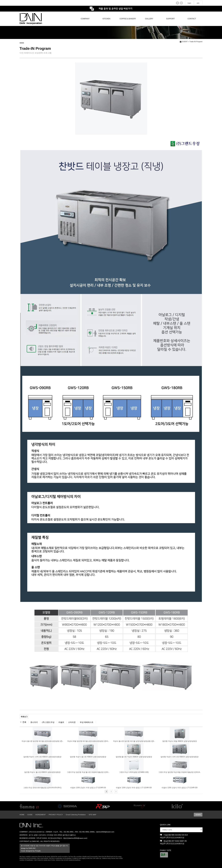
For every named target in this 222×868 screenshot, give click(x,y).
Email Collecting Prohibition (76, 815)
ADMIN (198, 815)
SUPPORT (170, 19)
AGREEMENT (41, 815)
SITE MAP (92, 815)
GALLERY (149, 19)
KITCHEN (106, 19)
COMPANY (85, 19)
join (198, 3)
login (189, 3)
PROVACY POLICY (56, 815)
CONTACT (192, 19)
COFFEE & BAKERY (128, 19)
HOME (22, 815)
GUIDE (30, 815)
